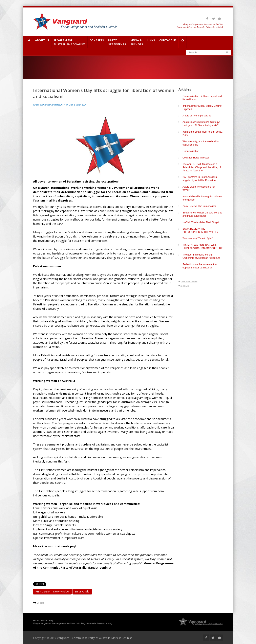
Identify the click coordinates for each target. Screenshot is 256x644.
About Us (42, 42)
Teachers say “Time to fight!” (198, 239)
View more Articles (189, 282)
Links (151, 42)
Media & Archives (137, 42)
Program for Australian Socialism (69, 42)
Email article (82, 591)
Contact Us (168, 42)
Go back (40, 603)
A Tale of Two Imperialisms (197, 116)
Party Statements (117, 42)
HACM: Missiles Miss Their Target (201, 222)
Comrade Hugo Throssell (196, 158)
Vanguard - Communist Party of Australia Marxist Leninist (94, 638)
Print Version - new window (52, 591)
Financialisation (191, 151)
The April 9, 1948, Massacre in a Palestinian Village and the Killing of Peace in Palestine (202, 167)
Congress (97, 42)
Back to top (46, 621)
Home (36, 621)
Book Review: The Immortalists (199, 206)
